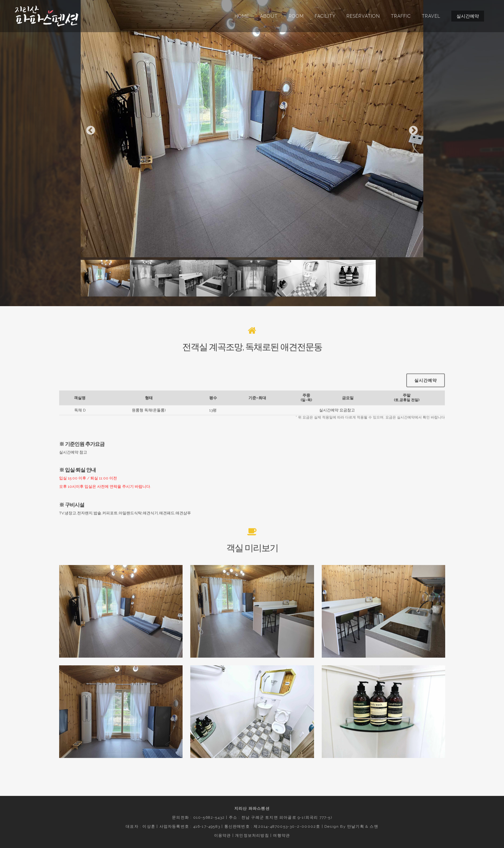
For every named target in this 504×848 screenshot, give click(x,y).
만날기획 (356, 826)
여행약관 (281, 835)
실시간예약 (468, 16)
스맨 (374, 826)
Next (413, 131)
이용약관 (223, 835)
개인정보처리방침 (252, 835)
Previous (91, 131)
